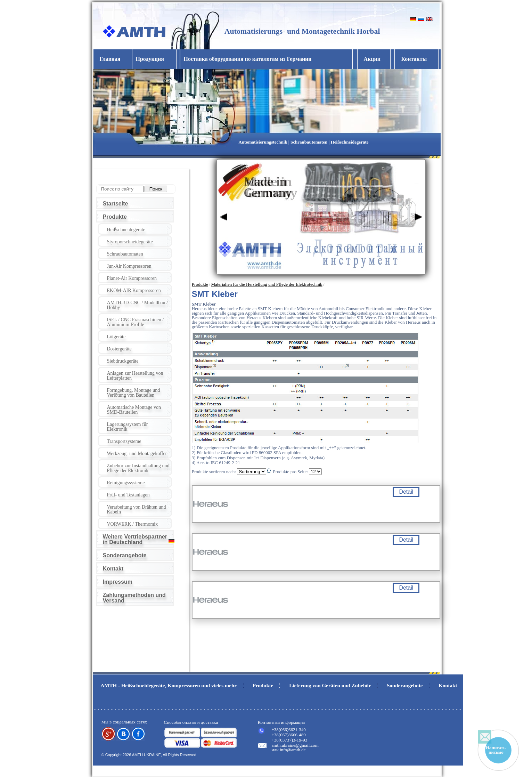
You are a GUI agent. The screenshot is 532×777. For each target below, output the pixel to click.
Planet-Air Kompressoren (132, 278)
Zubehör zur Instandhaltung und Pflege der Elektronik (138, 468)
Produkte (115, 217)
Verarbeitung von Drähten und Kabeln (137, 509)
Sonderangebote (125, 555)
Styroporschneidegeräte (130, 242)
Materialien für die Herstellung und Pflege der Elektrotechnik (267, 284)
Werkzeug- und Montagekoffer (137, 454)
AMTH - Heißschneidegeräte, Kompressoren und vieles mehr (169, 686)
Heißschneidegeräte (126, 230)
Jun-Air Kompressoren (129, 266)
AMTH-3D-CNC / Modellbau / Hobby (137, 305)
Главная (110, 59)
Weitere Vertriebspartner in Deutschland (135, 539)
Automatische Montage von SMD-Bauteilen (134, 410)
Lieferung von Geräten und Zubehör (330, 686)
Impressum (118, 582)
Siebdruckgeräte (123, 361)
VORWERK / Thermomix (133, 524)
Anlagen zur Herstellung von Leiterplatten (135, 376)
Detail (406, 492)
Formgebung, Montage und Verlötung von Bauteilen (134, 393)
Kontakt (113, 569)
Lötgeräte (116, 337)
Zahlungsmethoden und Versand (134, 598)
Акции (372, 59)
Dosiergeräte (119, 349)
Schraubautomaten (125, 254)
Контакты (414, 59)
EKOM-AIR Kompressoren (134, 290)
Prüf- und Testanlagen (128, 495)
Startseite (116, 204)
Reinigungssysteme (126, 483)
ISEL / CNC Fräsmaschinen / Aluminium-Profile (136, 322)
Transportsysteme (124, 441)
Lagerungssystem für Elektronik (128, 427)
